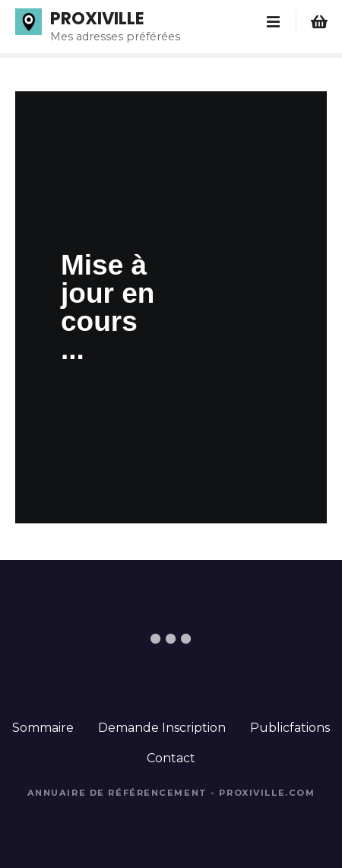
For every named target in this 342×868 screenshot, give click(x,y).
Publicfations (290, 728)
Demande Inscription (162, 728)
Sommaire (43, 728)
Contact (171, 758)
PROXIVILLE (97, 18)
